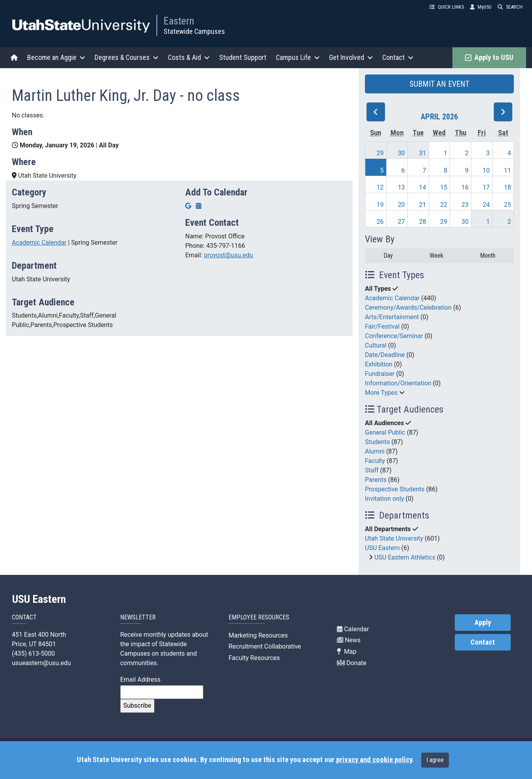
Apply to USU (489, 58)
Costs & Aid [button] (189, 57)
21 (422, 205)
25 (508, 205)
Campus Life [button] (298, 57)
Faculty (375, 461)
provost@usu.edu (228, 255)
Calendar (353, 629)
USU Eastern (382, 548)
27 (401, 222)
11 (508, 170)
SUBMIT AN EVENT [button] (439, 84)
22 (444, 205)
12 (380, 187)
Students (377, 442)
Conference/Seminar (394, 336)
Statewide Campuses (194, 31)
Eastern (179, 21)
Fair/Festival (382, 326)
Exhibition (379, 364)
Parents (376, 480)
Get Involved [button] (351, 57)
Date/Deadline (385, 355)
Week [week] (436, 256)
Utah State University (394, 538)
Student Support (243, 57)
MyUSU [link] (481, 7)
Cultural (376, 345)
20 (401, 205)
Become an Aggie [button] (56, 57)
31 (422, 153)
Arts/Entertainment (392, 317)
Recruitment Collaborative (265, 646)
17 (486, 187)
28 (422, 222)
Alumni (375, 451)
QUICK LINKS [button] (447, 7)
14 (422, 187)
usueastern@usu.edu (41, 663)
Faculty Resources (254, 658)
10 (486, 170)
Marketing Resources (258, 635)
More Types (381, 393)
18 (508, 187)
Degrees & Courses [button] (126, 57)
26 (380, 222)
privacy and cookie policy (374, 760)
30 (401, 153)
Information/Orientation (398, 383)
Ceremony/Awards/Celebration (408, 308)
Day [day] (388, 256)
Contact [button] (398, 57)
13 (401, 187)
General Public (385, 432)
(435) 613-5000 (33, 654)
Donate (352, 663)
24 (486, 205)
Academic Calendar (39, 243)
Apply (483, 623)
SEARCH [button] (510, 7)
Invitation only (384, 499)
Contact (483, 642)
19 (380, 205)
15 (444, 187)
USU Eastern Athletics (405, 557)
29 (380, 153)
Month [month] (488, 256)
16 (465, 187)
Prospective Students (395, 489)
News (349, 640)
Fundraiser (380, 374)
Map (347, 652)
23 (465, 205)
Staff (372, 470)
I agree (435, 760)
